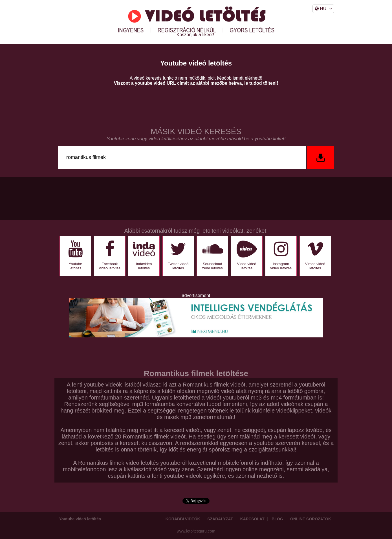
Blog (277, 519)
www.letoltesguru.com (196, 531)
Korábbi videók (183, 519)
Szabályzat (220, 519)
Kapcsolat (252, 519)
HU (323, 9)
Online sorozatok (311, 519)
